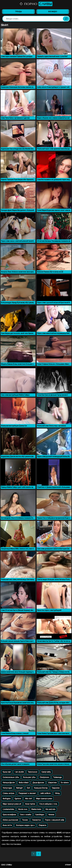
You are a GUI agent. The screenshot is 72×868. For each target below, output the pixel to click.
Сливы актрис (9, 793)
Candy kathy (46, 772)
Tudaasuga (57, 777)
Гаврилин (56, 788)
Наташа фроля (9, 783)
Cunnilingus (40, 815)
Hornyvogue (7, 788)
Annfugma (7, 799)
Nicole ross (23, 809)
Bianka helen (36, 809)
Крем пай (7, 772)
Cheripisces (44, 777)
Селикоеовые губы (11, 777)
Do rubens (65, 783)
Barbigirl (19, 788)
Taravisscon (33, 772)
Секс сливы (6, 865)
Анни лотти (7, 825)
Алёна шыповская (10, 820)
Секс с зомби (26, 815)
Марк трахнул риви (44, 799)
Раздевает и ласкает (27, 793)
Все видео (53, 12)
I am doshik (19, 772)
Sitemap (68, 865)
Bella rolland (24, 783)
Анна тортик (30, 804)
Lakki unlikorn (45, 793)
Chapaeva (42, 825)
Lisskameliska (8, 809)
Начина (51, 815)
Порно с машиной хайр (55, 820)
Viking (57, 793)
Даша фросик (38, 783)
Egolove (18, 799)
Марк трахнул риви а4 (12, 804)
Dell (28, 788)
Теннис (25, 820)
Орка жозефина (9, 815)
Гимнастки (36, 820)
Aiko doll (28, 799)
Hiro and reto (50, 809)
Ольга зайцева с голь (48, 804)
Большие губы (29, 777)
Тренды (18, 12)
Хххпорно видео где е (25, 825)
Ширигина (52, 783)
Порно (36, 4)
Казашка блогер (41, 788)
